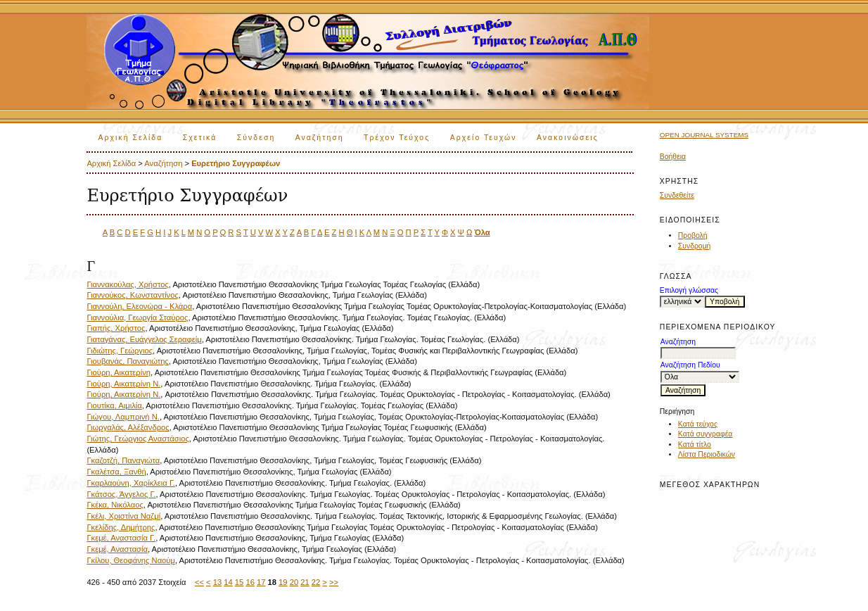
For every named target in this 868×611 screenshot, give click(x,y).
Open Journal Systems (704, 135)
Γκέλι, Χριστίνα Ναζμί (123, 516)
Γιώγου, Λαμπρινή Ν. (123, 417)
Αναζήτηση (320, 138)
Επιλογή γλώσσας (689, 290)
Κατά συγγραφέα (705, 434)
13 (217, 582)
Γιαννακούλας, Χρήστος (127, 284)
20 (294, 582)
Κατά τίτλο (695, 445)
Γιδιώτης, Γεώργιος (120, 351)
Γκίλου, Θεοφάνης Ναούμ (131, 560)
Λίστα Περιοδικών (707, 454)
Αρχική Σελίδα (130, 138)
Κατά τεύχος (698, 424)
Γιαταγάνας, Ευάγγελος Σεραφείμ (144, 339)
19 (283, 582)
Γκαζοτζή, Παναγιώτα (123, 460)
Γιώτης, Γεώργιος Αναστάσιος (138, 439)
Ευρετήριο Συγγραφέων (236, 163)
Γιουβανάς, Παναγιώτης (127, 361)
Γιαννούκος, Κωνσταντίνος (132, 295)
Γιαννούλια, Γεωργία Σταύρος (137, 317)
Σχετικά (200, 138)
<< (199, 582)
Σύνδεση (256, 138)
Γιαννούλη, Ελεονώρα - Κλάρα (139, 306)
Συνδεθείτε (677, 195)
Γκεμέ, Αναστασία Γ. (121, 538)
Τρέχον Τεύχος (397, 138)
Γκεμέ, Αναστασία (117, 549)
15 (239, 582)
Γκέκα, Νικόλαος (115, 505)
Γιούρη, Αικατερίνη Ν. (123, 384)
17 (261, 582)
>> (334, 582)
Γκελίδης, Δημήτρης (121, 527)
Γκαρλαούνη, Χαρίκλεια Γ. (131, 483)
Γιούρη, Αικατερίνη (119, 372)
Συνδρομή (695, 246)
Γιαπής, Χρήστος (116, 328)
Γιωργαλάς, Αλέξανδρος (128, 427)
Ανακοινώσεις (568, 138)
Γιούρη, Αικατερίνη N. (123, 394)
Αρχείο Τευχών (484, 138)
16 (250, 582)
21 (305, 582)
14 (228, 582)
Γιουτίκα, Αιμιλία (114, 405)
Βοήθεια (673, 157)
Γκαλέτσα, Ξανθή (116, 472)
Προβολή (693, 235)
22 (316, 582)
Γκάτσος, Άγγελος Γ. (121, 494)
